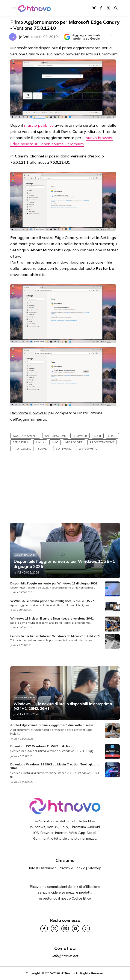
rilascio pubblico (39, 125)
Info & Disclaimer (42, 868)
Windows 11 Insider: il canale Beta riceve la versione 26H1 (52, 618)
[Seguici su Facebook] (101, 8)
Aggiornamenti (25, 436)
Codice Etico (81, 898)
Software (64, 449)
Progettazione (102, 442)
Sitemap (95, 868)
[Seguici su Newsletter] (65, 929)
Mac (55, 442)
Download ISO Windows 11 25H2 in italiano (42, 746)
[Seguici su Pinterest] (86, 929)
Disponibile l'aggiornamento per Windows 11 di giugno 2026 (54, 583)
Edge (112, 436)
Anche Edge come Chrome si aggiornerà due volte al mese (52, 725)
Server (43, 449)
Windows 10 (88, 449)
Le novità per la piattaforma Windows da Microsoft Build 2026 (55, 636)
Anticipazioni (55, 436)
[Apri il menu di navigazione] (14, 8)
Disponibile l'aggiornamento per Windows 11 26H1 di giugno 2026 (64, 564)
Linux (40, 442)
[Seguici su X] (108, 8)
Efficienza (21, 442)
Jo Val (24, 37)
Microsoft (74, 442)
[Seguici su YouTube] (76, 929)
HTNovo (67, 973)
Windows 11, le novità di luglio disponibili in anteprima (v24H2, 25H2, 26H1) (63, 706)
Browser (80, 436)
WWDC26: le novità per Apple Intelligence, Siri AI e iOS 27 (52, 601)
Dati (98, 436)
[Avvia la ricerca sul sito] (116, 8)
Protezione (22, 449)
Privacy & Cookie (72, 868)
